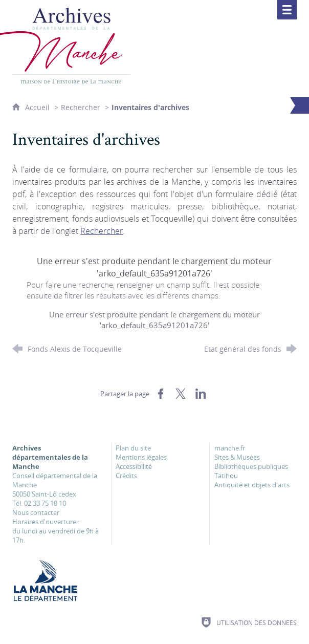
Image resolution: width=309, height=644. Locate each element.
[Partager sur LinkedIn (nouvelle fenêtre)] (201, 394)
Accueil (38, 107)
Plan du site (133, 448)
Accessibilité (134, 466)
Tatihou (226, 476)
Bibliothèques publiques (251, 466)
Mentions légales (141, 457)
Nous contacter (36, 512)
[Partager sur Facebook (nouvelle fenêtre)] (161, 394)
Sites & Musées (237, 457)
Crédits (126, 476)
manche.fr (230, 448)
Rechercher (81, 107)
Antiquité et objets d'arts (252, 485)
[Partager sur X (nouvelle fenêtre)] (181, 394)
